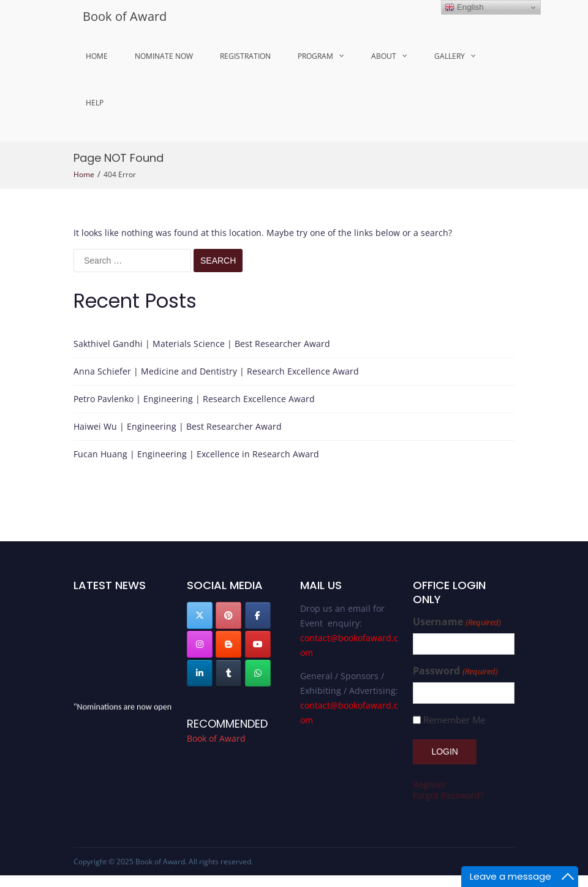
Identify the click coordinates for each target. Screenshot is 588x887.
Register (430, 784)
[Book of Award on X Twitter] (200, 615)
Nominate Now (164, 56)
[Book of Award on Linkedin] (200, 673)
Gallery (450, 56)
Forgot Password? (448, 795)
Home (97, 56)
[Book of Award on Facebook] (258, 615)
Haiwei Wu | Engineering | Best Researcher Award (178, 426)
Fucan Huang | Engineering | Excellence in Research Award (196, 454)
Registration (245, 56)
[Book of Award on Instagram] (200, 644)
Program (315, 56)
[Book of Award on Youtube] (258, 644)
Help (95, 103)
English (464, 7)
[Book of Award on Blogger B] (228, 644)
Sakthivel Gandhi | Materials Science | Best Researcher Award (202, 344)
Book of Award (125, 16)
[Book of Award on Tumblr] (228, 673)
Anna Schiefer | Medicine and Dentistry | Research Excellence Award (216, 371)
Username (457, 622)
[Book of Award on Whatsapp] (258, 673)
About (384, 56)
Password (455, 671)
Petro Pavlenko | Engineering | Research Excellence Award (194, 399)
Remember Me (454, 720)
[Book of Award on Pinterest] (228, 615)
